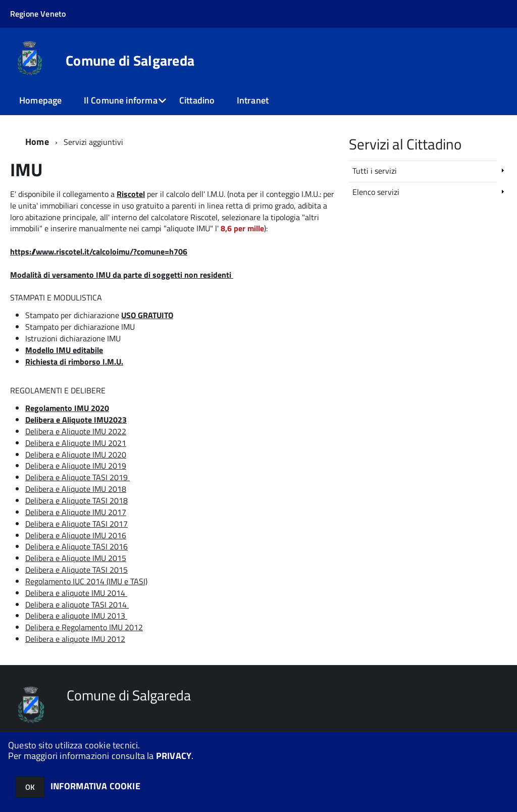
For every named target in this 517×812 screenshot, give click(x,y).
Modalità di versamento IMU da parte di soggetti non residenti (121, 275)
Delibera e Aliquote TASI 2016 (76, 546)
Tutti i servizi (375, 171)
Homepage (40, 100)
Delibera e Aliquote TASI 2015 (76, 570)
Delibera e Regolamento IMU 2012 (84, 627)
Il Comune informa (121, 100)
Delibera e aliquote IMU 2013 (76, 616)
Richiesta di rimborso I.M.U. (74, 362)
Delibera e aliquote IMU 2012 (75, 639)
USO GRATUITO (147, 315)
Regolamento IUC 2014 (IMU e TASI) (86, 581)
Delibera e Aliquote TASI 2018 (76, 500)
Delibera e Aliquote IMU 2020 (76, 454)
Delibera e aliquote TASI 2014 (76, 604)
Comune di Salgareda (130, 61)
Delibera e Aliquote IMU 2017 (76, 512)
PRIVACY (174, 756)
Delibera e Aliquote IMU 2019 (76, 466)
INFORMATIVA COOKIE (95, 786)
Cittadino (197, 100)
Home (37, 142)
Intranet (253, 100)
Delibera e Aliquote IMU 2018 (76, 489)
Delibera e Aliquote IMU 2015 (76, 558)
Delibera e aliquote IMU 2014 (75, 593)
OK (30, 787)
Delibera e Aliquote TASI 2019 (76, 477)
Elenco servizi (376, 192)
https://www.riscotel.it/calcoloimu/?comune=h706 (99, 251)
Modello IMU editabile (64, 350)
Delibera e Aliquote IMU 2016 (76, 535)
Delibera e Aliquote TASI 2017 (76, 524)
